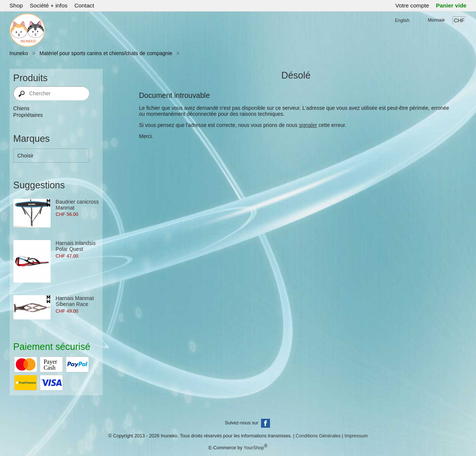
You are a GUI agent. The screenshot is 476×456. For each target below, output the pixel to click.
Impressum (356, 436)
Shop (16, 5)
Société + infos (49, 5)
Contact (84, 5)
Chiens (22, 108)
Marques (32, 138)
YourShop (254, 448)
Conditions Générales (318, 436)
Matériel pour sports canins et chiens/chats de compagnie (106, 53)
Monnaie (437, 20)
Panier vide (451, 5)
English (402, 20)
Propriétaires (28, 115)
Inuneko (19, 53)
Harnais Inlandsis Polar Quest (76, 246)
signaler (308, 125)
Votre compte (412, 5)
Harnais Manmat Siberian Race (75, 301)
